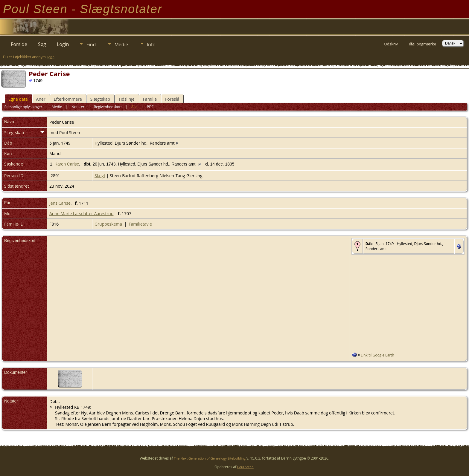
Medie (121, 45)
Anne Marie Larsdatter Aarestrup (81, 213)
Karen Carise (67, 164)
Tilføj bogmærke (421, 44)
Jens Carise (60, 203)
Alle (134, 107)
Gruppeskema (108, 224)
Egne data (18, 99)
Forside (19, 44)
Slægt (100, 176)
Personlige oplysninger (23, 107)
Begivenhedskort (108, 107)
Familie (150, 99)
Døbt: (55, 401)
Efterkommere (68, 99)
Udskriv (391, 44)
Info (151, 45)
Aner (41, 99)
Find (91, 45)
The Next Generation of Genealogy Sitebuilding (210, 458)
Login (63, 44)
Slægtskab (100, 99)
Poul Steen (245, 467)
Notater (78, 107)
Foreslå (172, 99)
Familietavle (140, 224)
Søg (42, 44)
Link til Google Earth (377, 355)
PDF (150, 107)
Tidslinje (127, 99)
